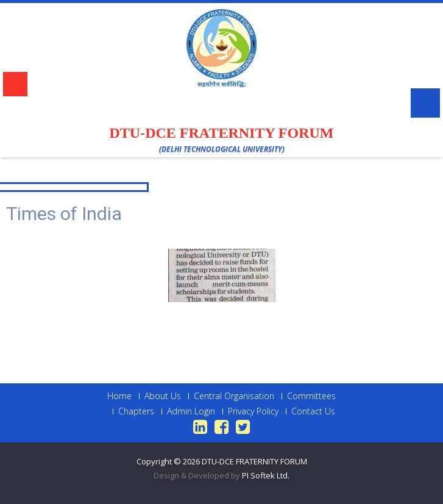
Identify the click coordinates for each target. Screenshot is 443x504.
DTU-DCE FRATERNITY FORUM (254, 461)
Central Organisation (234, 396)
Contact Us (313, 411)
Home (119, 396)
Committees (311, 396)
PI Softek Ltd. (266, 475)
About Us (163, 396)
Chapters (136, 411)
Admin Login (191, 411)
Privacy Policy (253, 411)
